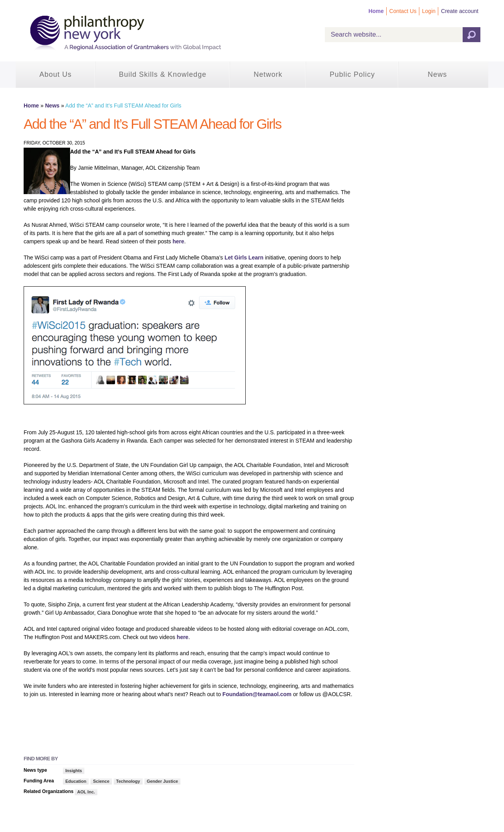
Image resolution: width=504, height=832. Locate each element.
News (437, 74)
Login (429, 11)
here (178, 241)
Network (268, 74)
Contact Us (403, 11)
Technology (128, 781)
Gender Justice (162, 781)
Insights (74, 771)
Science (101, 781)
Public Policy (352, 74)
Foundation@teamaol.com (257, 694)
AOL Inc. (86, 792)
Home (376, 11)
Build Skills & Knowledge (163, 74)
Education (76, 781)
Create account (460, 11)
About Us (56, 74)
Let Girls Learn (244, 258)
